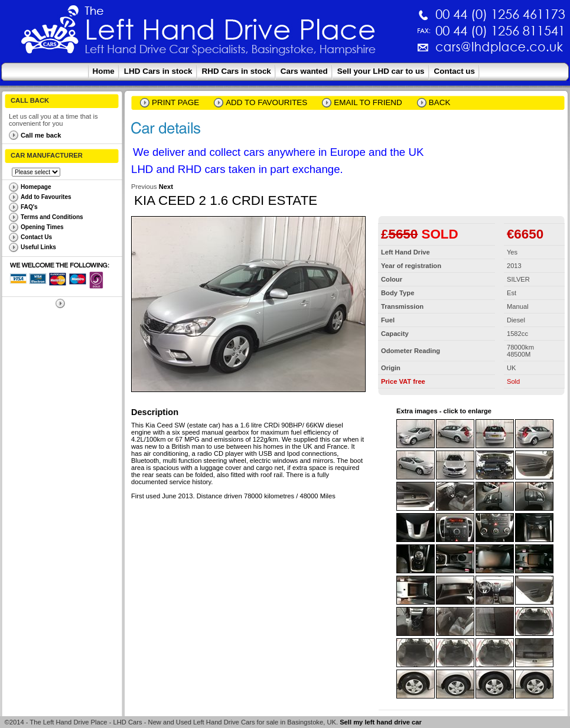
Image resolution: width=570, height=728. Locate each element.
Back (440, 102)
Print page (175, 102)
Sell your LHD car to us (381, 71)
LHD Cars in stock (158, 71)
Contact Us (36, 237)
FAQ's (29, 207)
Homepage (36, 187)
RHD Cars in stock (237, 71)
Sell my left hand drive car (381, 722)
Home (104, 71)
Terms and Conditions (52, 217)
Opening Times (42, 227)
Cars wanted (304, 71)
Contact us (455, 71)
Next (166, 187)
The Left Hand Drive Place (50, 33)
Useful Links (38, 247)
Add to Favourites (46, 197)
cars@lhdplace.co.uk (376, 52)
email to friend (368, 102)
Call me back (41, 135)
